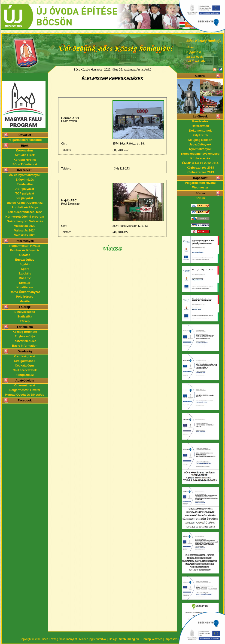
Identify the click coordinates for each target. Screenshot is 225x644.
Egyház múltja (25, 336)
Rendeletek (200, 121)
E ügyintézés (25, 180)
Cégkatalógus (25, 365)
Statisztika (25, 316)
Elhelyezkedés (25, 312)
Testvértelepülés (25, 341)
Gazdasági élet (25, 356)
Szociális (25, 273)
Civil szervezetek (25, 370)
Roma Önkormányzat (25, 292)
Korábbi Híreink (25, 160)
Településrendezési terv (25, 212)
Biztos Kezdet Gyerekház (25, 203)
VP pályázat (25, 198)
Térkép (25, 321)
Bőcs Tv (25, 278)
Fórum (200, 198)
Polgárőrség (25, 297)
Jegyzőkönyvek (200, 144)
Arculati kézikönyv (25, 207)
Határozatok (200, 126)
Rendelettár (25, 184)
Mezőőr (25, 301)
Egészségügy (25, 260)
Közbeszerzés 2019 (200, 172)
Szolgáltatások (25, 361)
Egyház (25, 264)
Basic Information (25, 346)
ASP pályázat (25, 189)
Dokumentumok (200, 131)
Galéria (200, 76)
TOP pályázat (25, 193)
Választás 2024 (25, 230)
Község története (25, 332)
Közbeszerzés (200, 158)
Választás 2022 (25, 226)
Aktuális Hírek (25, 155)
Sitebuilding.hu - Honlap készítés (141, 639)
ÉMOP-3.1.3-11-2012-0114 (200, 163)
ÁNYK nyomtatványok (25, 175)
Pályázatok (200, 135)
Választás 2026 (25, 235)
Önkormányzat (25, 385)
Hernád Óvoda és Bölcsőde (25, 395)
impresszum (173, 639)
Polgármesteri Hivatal (25, 246)
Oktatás (25, 255)
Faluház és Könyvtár (25, 250)
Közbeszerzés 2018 (200, 168)
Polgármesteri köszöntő (25, 140)
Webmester (200, 187)
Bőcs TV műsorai (25, 164)
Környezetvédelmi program (25, 217)
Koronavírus (25, 150)
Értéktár (25, 283)
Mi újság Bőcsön (200, 140)
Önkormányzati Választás (25, 221)
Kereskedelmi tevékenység (200, 154)
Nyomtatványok (200, 149)
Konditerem (25, 287)
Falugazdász (25, 375)
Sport (25, 269)
